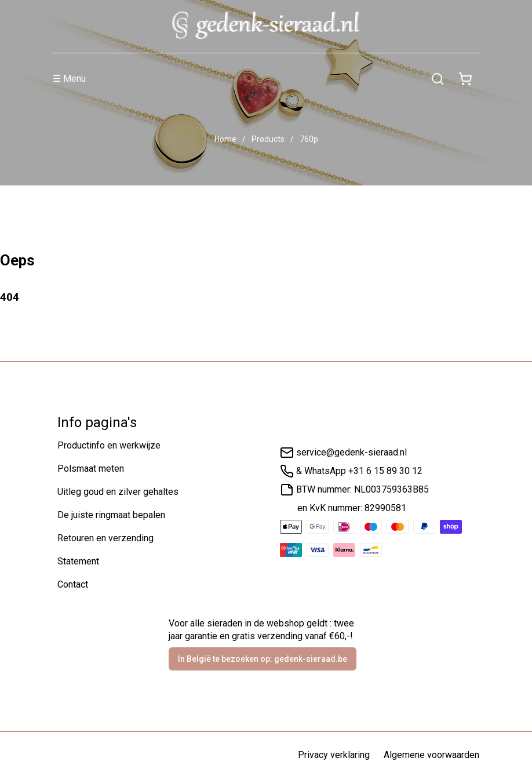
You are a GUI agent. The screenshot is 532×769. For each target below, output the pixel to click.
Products (268, 139)
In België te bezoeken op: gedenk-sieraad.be (263, 659)
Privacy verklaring (334, 755)
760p (309, 139)
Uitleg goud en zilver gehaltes (118, 492)
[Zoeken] (438, 79)
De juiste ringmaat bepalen (111, 515)
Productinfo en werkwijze (109, 445)
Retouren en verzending (105, 538)
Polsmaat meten (91, 469)
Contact (73, 584)
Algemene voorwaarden (431, 755)
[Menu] (238, 79)
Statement (78, 561)
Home (225, 139)
